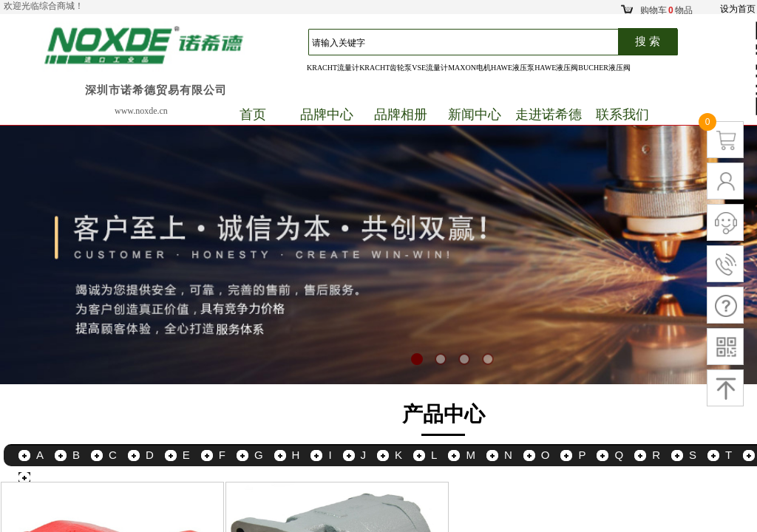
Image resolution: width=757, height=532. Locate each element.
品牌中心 (327, 115)
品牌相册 (401, 115)
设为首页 (738, 9)
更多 (47, 477)
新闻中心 (475, 115)
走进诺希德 (549, 115)
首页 (253, 115)
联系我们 (622, 115)
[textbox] (471, 43)
